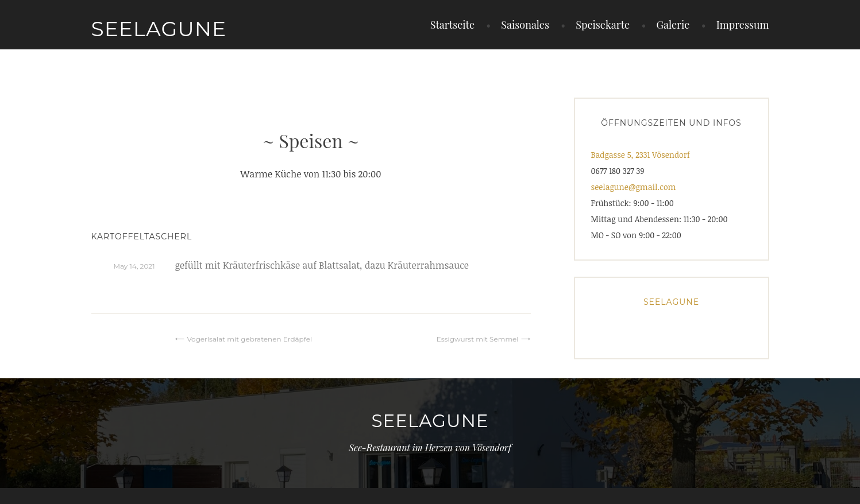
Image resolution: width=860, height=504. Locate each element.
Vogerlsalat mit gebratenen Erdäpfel (249, 339)
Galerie (673, 25)
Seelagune (159, 29)
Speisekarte (603, 25)
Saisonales (525, 25)
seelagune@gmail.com (634, 187)
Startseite (452, 25)
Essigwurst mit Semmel (478, 339)
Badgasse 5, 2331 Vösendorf (641, 155)
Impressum (743, 25)
